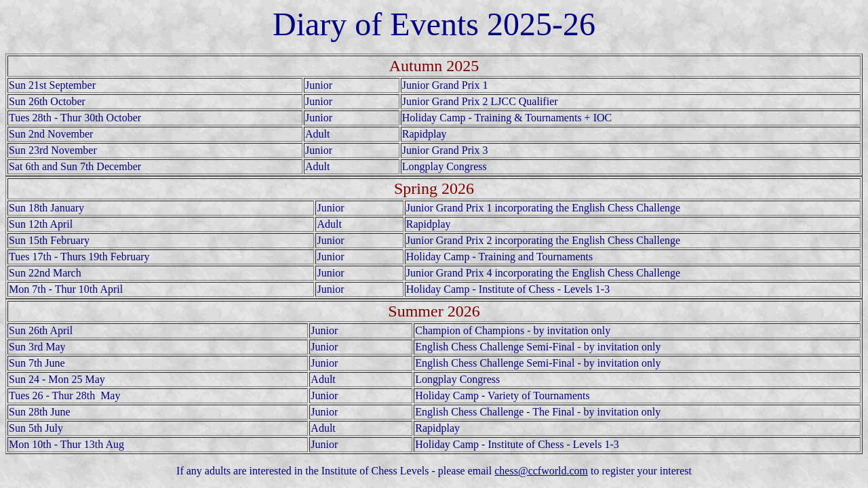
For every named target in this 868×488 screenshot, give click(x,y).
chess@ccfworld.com (541, 471)
